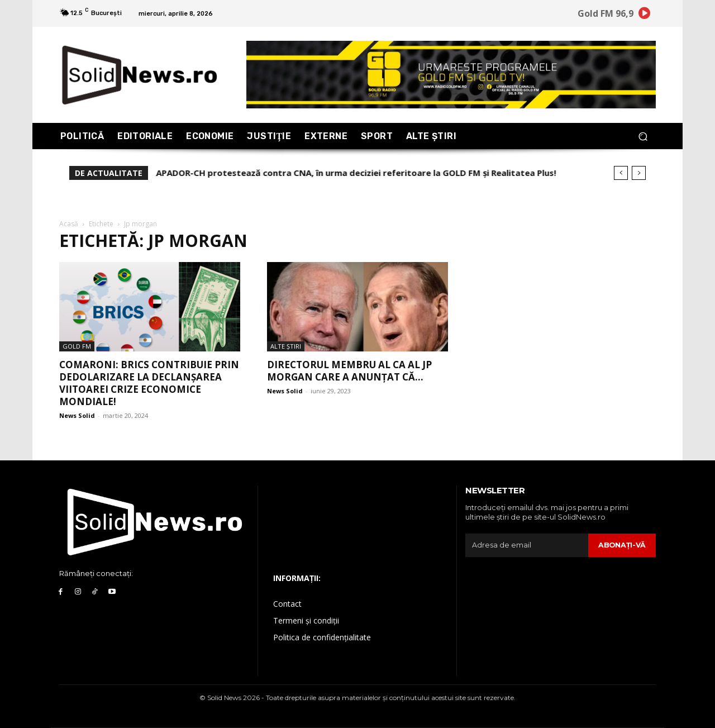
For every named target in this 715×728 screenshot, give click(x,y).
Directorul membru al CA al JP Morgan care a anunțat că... (349, 371)
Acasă (69, 224)
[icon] (645, 15)
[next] (639, 173)
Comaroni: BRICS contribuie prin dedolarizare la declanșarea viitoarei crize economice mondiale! (149, 383)
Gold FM (77, 346)
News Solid (77, 415)
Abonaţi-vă (621, 545)
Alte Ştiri (286, 346)
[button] (643, 136)
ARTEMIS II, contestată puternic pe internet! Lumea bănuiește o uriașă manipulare (329, 173)
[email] (526, 545)
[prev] (621, 173)
